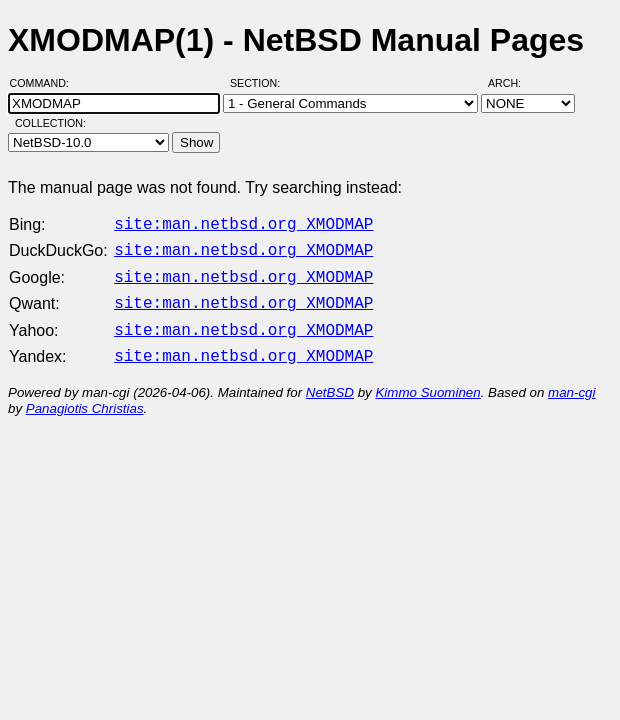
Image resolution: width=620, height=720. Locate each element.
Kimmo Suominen (427, 380)
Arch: (513, 83)
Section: (259, 83)
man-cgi (571, 380)
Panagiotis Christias (85, 396)
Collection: (50, 123)
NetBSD (330, 380)
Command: (45, 83)
